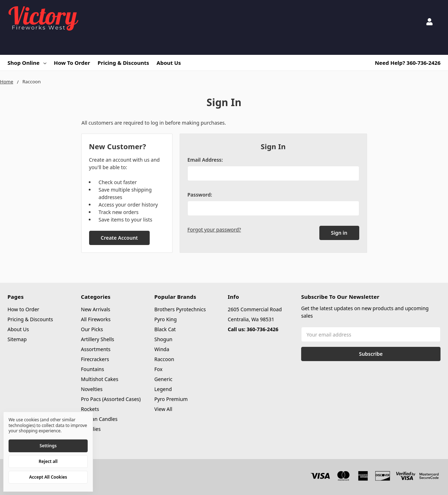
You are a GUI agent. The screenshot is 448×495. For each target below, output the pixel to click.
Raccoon (164, 359)
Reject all (48, 461)
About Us (169, 63)
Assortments (96, 349)
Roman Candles (99, 419)
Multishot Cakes (100, 379)
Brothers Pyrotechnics (180, 309)
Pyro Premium (171, 399)
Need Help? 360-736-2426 (408, 63)
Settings (48, 446)
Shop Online (27, 63)
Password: (200, 195)
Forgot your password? (214, 230)
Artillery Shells (97, 339)
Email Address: (205, 160)
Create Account (119, 238)
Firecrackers (95, 359)
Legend (163, 389)
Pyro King (166, 319)
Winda (162, 349)
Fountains (92, 369)
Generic (163, 379)
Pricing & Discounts (123, 63)
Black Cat (165, 329)
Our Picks (92, 329)
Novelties (92, 389)
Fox (158, 369)
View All (163, 409)
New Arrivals (96, 309)
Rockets (90, 409)
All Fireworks (96, 319)
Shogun (163, 339)
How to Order (72, 63)
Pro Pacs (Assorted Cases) (111, 399)
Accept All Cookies (48, 477)
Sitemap (17, 339)
